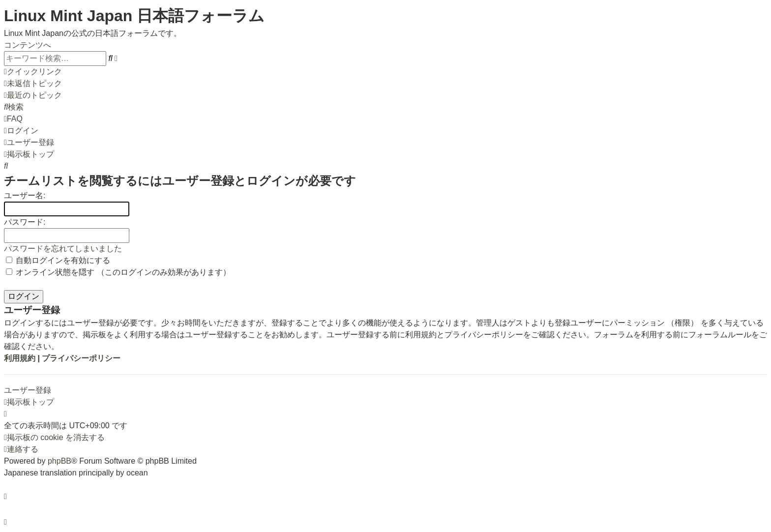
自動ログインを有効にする (58, 260)
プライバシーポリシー (81, 358)
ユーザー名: (25, 195)
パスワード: (25, 222)
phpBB (59, 461)
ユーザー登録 (28, 390)
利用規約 (20, 358)
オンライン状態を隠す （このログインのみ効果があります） (118, 272)
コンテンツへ (28, 45)
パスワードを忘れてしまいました (63, 249)
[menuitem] (33, 83)
